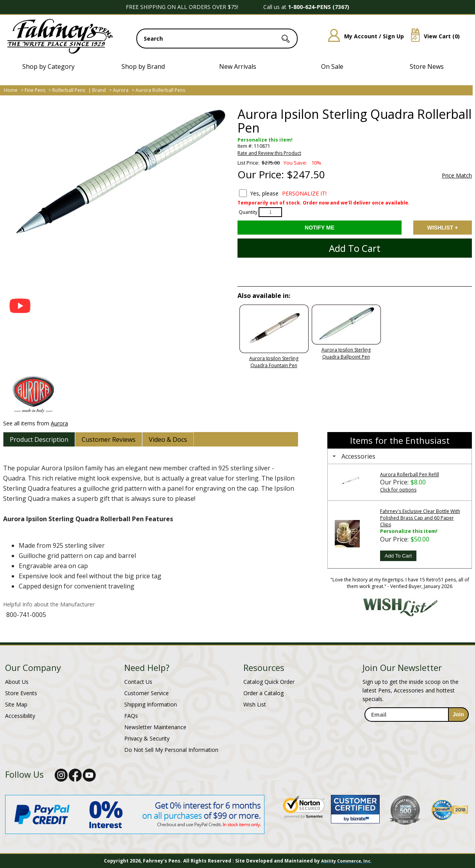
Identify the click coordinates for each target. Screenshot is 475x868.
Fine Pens (35, 90)
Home (11, 90)
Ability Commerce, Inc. (346, 861)
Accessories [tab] (353, 456)
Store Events (21, 693)
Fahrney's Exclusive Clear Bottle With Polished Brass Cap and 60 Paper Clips (420, 518)
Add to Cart (355, 248)
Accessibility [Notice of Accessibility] (20, 716)
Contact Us (138, 682)
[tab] (39, 439)
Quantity (248, 212)
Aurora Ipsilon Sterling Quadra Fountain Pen (274, 362)
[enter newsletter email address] (416, 715)
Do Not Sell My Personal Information (171, 750)
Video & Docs (168, 439)
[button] (20, 306)
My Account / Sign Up (363, 36)
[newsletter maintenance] (416, 730)
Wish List (255, 704)
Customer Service (146, 693)
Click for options (398, 490)
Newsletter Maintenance (155, 727)
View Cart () (432, 36)
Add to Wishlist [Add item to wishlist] (443, 228)
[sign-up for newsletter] (458, 715)
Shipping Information (151, 704)
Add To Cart (398, 556)
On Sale (332, 66)
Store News (427, 66)
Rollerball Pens (69, 90)
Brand (99, 90)
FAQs (131, 716)
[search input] (217, 39)
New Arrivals (238, 66)
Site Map (16, 704)
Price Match (457, 176)
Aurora (121, 90)
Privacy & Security (147, 738)
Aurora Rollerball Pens (160, 90)
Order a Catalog (263, 693)
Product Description (39, 439)
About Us (17, 682)
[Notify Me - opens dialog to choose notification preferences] (320, 228)
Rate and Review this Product (269, 153)
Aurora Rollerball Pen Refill (410, 474)
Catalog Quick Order (269, 682)
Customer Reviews (109, 439)
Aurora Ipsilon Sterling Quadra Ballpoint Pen (346, 353)
